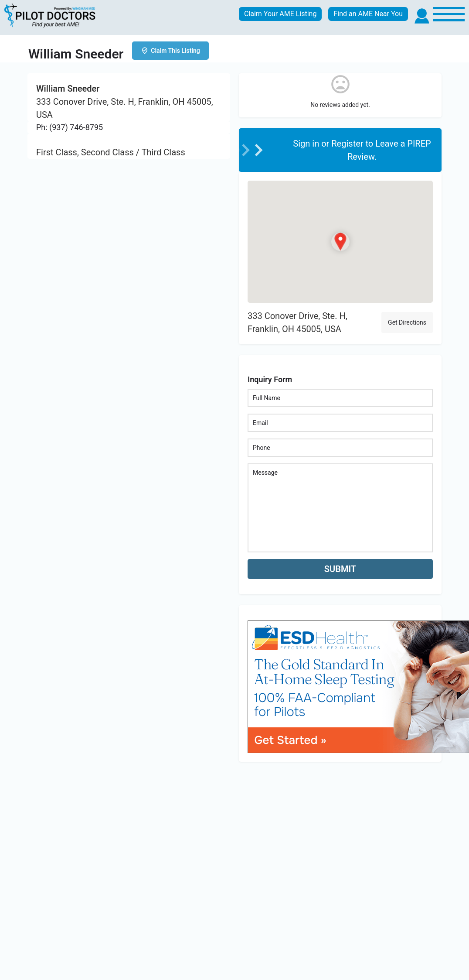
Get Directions (407, 322)
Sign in (307, 144)
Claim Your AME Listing (280, 14)
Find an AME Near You (368, 14)
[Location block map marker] (340, 241)
